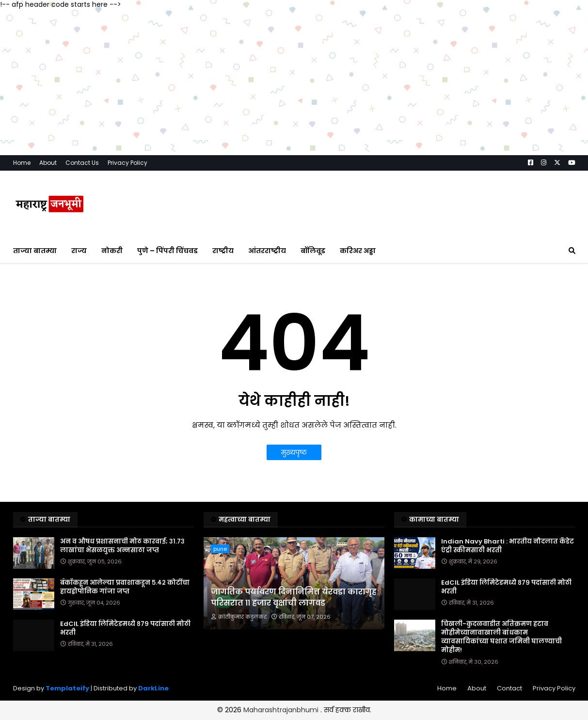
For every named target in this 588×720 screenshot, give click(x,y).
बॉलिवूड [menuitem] (313, 251)
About (48, 163)
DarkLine (153, 688)
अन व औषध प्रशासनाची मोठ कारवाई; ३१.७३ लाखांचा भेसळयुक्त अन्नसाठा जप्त (122, 546)
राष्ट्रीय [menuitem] (223, 251)
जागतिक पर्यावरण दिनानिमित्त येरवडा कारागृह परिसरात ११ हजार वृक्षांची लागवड (294, 597)
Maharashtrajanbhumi (282, 710)
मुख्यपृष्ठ (294, 452)
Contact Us (82, 163)
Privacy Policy (127, 163)
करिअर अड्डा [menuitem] (358, 251)
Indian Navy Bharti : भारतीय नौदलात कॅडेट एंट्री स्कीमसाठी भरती (508, 546)
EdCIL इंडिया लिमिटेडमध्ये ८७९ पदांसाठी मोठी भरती (125, 628)
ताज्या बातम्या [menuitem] (35, 251)
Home (22, 163)
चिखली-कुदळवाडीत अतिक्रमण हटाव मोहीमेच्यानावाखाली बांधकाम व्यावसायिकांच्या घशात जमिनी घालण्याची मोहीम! (501, 637)
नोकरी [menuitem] (112, 251)
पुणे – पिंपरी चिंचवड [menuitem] (167, 251)
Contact (509, 688)
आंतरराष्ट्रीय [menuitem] (267, 251)
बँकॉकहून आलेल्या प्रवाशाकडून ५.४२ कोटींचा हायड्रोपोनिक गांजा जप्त (125, 587)
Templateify (67, 688)
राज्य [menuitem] (79, 251)
